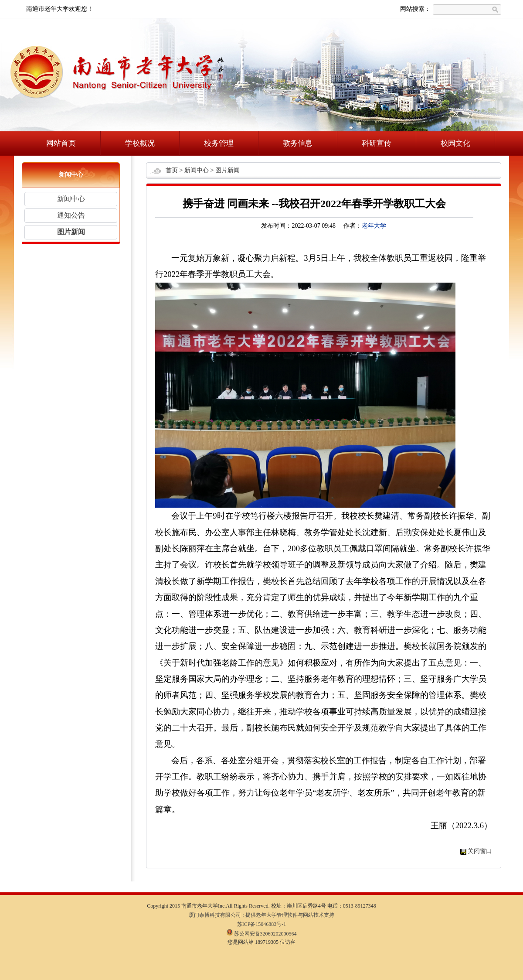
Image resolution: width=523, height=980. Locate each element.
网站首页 (61, 143)
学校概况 (140, 143)
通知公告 (71, 215)
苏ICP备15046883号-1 (262, 924)
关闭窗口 (480, 851)
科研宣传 (377, 143)
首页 (172, 170)
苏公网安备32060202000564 (262, 934)
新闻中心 (71, 199)
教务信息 (298, 143)
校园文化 (455, 143)
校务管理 (219, 143)
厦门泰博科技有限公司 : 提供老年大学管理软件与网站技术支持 (261, 915)
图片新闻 (71, 232)
